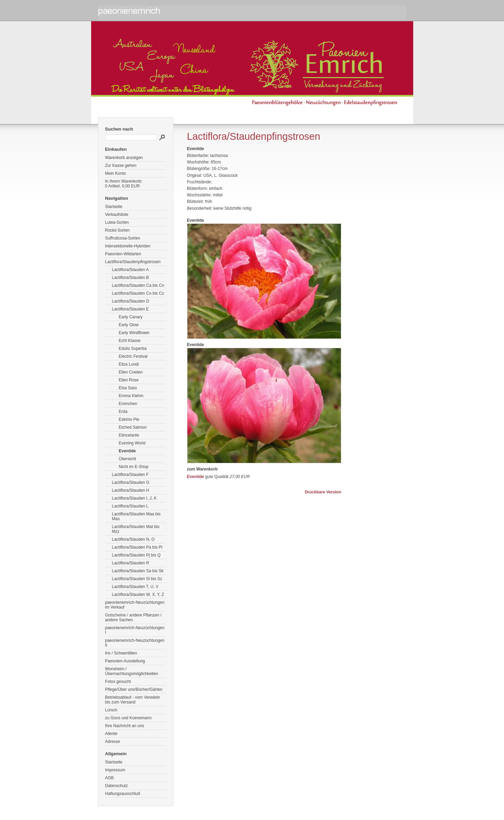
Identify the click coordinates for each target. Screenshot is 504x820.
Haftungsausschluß (123, 794)
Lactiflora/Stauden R (131, 563)
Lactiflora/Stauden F (130, 475)
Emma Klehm (131, 396)
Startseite (114, 207)
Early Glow (129, 325)
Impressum (115, 770)
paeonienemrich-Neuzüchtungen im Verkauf (135, 605)
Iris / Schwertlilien (121, 653)
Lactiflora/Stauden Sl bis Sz (137, 579)
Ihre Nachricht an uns (125, 726)
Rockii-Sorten (118, 230)
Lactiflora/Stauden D (131, 301)
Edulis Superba (133, 348)
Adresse (113, 742)
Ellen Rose (129, 380)
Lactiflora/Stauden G (131, 482)
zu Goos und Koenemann (128, 718)
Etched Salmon (133, 427)
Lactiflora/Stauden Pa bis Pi (137, 547)
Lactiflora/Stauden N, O (133, 539)
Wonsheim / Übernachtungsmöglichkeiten (132, 671)
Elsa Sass (128, 388)
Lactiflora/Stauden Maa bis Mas (136, 516)
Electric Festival (133, 356)
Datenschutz (117, 786)
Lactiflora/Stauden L (130, 506)
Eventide (127, 451)
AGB (109, 778)
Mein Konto (116, 173)
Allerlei (111, 734)
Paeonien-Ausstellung (125, 661)
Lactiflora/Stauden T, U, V (135, 587)
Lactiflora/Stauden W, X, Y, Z (138, 595)
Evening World (132, 443)
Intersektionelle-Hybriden (128, 246)
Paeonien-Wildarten (123, 254)
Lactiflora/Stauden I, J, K (134, 498)
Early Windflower (134, 333)
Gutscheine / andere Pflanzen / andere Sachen (133, 617)
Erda (123, 412)
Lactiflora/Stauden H (131, 490)
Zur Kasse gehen (121, 166)
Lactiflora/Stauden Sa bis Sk (138, 571)
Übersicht (128, 459)
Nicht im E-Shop (134, 467)
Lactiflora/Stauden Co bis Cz (138, 293)
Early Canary (131, 317)
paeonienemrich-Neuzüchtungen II (135, 643)
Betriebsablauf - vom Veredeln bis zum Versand (133, 700)
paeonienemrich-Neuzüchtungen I (135, 630)
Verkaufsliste (117, 215)
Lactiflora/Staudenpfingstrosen (133, 262)
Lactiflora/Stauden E (131, 309)
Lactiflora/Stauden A (130, 270)
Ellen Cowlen (131, 372)
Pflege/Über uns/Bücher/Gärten (134, 689)
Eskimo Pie (129, 419)
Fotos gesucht (118, 682)
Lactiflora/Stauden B (131, 278)
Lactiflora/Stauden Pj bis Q (136, 555)
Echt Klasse (130, 341)
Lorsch (111, 710)
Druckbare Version (323, 492)
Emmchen (128, 404)
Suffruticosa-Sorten (123, 238)
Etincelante (129, 435)
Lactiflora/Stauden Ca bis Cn (138, 285)
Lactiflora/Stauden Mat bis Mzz (136, 529)
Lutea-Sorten (117, 222)
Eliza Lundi (129, 364)
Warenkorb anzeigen (124, 158)
